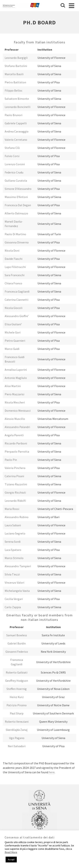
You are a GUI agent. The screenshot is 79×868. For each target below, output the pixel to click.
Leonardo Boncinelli (18, 107)
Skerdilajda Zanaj (17, 730)
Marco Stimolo (14, 558)
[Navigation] (72, 6)
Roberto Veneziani (17, 722)
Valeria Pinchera (15, 468)
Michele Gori (13, 332)
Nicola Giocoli (14, 308)
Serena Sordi (13, 542)
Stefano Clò (12, 148)
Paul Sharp (17, 713)
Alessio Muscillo (15, 419)
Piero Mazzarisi (14, 394)
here (52, 772)
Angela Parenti (14, 435)
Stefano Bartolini (16, 66)
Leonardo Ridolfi (15, 501)
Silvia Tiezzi (12, 574)
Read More (11, 852)
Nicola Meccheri (15, 402)
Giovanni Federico (17, 652)
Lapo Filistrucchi (15, 267)
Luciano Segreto (15, 533)
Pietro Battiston (15, 82)
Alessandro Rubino (17, 517)
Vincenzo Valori (14, 583)
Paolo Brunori (14, 115)
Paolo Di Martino (15, 234)
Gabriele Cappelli (16, 123)
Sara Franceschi (15, 275)
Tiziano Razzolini (16, 484)
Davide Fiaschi (14, 259)
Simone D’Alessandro (18, 189)
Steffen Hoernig (17, 689)
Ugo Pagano (17, 738)
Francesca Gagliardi (17, 291)
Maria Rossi (12, 509)
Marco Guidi (12, 349)
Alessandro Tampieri (18, 566)
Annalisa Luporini (16, 370)
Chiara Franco (13, 283)
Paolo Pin (11, 460)
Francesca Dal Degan (18, 205)
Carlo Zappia (13, 607)
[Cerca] (63, 6)
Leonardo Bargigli (16, 58)
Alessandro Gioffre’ (17, 316)
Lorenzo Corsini (15, 164)
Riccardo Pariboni (16, 443)
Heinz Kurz (17, 697)
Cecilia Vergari (14, 599)
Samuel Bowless (17, 635)
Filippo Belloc (14, 90)
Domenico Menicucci (18, 411)
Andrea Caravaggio (17, 131)
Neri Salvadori (17, 746)
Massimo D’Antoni (16, 197)
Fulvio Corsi (12, 156)
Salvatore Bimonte (17, 99)
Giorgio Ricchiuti (15, 492)
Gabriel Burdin (17, 643)
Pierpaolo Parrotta (17, 451)
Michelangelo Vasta (17, 591)
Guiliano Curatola (16, 181)
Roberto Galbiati (17, 672)
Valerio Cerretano (16, 140)
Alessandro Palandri (17, 427)
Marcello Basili (14, 74)
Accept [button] (11, 860)
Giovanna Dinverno (17, 242)
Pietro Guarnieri (15, 341)
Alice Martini (13, 386)
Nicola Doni (12, 250)
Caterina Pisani (14, 476)
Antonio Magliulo (16, 378)
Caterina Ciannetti (16, 300)
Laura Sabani (13, 525)
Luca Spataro (13, 550)
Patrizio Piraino (17, 705)
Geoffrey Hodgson (17, 681)
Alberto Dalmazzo (16, 213)
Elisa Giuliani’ (13, 324)
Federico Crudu (14, 172)
